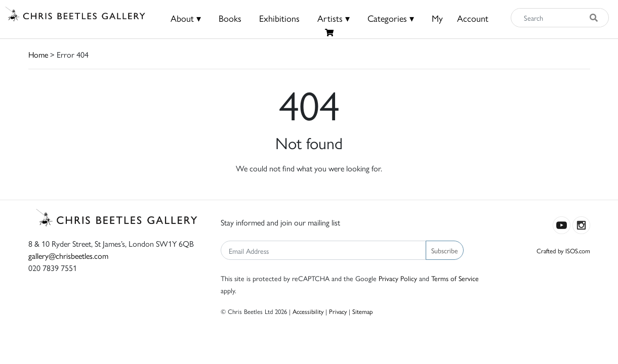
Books (230, 18)
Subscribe (445, 250)
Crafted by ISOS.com (563, 251)
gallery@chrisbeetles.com (68, 256)
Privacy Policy (398, 278)
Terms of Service (455, 278)
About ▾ (186, 18)
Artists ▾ (334, 18)
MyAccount (460, 18)
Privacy (338, 311)
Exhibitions (279, 18)
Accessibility (308, 311)
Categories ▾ (391, 18)
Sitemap (363, 311)
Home (38, 54)
